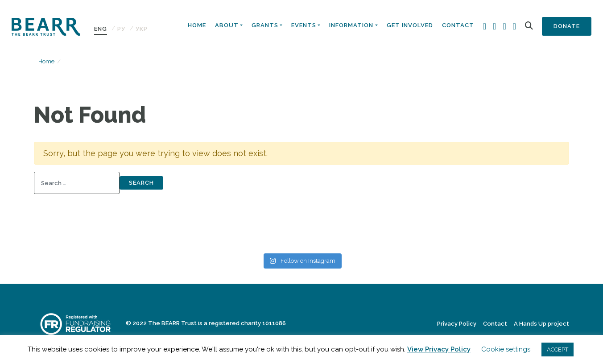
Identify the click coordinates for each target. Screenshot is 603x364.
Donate (567, 26)
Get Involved (410, 25)
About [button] (227, 25)
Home (197, 25)
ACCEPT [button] (558, 350)
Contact (458, 25)
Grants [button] (265, 25)
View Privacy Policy (439, 349)
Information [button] (351, 25)
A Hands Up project (541, 324)
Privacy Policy (457, 324)
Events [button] (304, 25)
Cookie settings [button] (506, 349)
